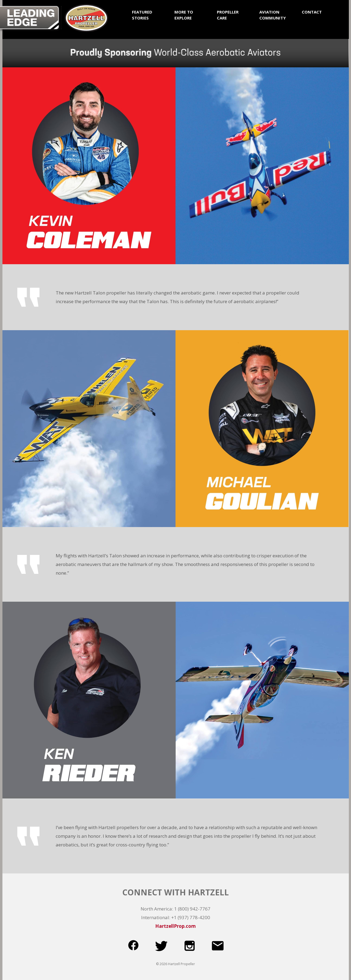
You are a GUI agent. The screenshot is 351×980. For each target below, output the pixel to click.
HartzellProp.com (175, 926)
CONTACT (312, 12)
